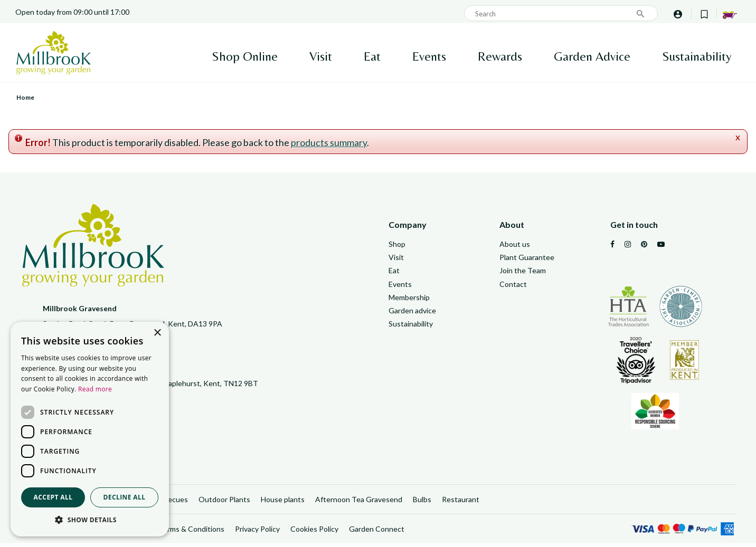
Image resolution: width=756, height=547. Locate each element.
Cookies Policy (314, 532)
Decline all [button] (125, 497)
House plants (283, 502)
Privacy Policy (257, 532)
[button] (90, 520)
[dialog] (90, 429)
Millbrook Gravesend (80, 308)
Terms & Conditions (191, 532)
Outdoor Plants (224, 502)
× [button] (157, 333)
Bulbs (422, 502)
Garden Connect (377, 532)
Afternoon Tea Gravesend (359, 502)
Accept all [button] (53, 497)
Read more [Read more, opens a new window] (95, 389)
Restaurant (461, 502)
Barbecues (170, 502)
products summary (329, 142)
